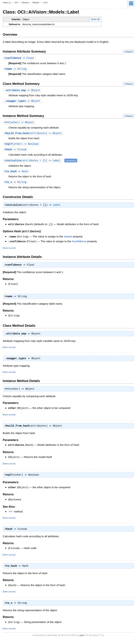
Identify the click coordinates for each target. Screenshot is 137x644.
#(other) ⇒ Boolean (22, 145)
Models (36, 2)
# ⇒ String (16, 69)
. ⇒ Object (23, 91)
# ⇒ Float (20, 58)
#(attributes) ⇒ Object (34, 134)
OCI (16, 2)
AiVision (25, 2)
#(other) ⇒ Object (20, 123)
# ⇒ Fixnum (16, 151)
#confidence (79, 243)
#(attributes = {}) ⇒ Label (34, 162)
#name (68, 239)
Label (58, 207)
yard (82, 639)
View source (9, 249)
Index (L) (7, 2)
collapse (129, 52)
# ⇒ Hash (17, 173)
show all (95, 19)
